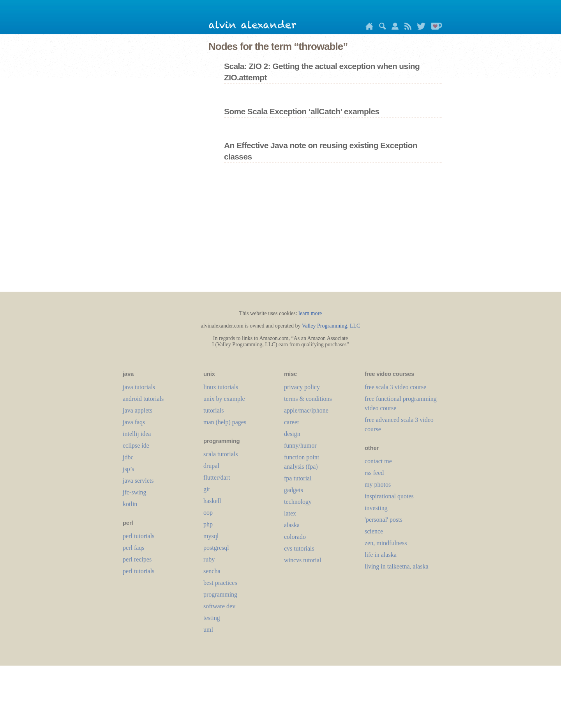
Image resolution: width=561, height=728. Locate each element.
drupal (211, 466)
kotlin (130, 504)
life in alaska (381, 555)
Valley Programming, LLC (331, 326)
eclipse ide (136, 445)
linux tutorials (221, 387)
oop (208, 513)
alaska (292, 525)
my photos (378, 484)
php (208, 524)
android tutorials (143, 399)
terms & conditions (308, 399)
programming (220, 594)
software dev (219, 606)
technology (298, 502)
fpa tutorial (298, 478)
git (207, 489)
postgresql (216, 548)
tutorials (213, 410)
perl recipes (137, 559)
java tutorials (139, 387)
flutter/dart (217, 477)
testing (212, 618)
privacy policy (302, 387)
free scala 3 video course (395, 387)
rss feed (374, 473)
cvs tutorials (299, 548)
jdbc (128, 457)
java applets (138, 410)
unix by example (224, 399)
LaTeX (290, 513)
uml (208, 630)
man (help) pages (225, 422)
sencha (212, 571)
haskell (212, 501)
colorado (295, 537)
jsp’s (128, 469)
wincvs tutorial (303, 560)
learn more (310, 313)
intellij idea (137, 434)
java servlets (138, 481)
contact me (378, 461)
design (292, 434)
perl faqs (134, 548)
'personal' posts (384, 520)
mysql (211, 536)
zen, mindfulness (386, 543)
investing (376, 508)
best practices (220, 583)
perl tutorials (138, 536)
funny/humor (300, 445)
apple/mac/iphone (306, 410)
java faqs (134, 422)
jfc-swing (134, 492)
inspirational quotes (389, 496)
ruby (209, 559)
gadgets (294, 490)
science (374, 531)
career (292, 422)
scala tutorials (221, 454)
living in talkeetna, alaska (397, 566)
